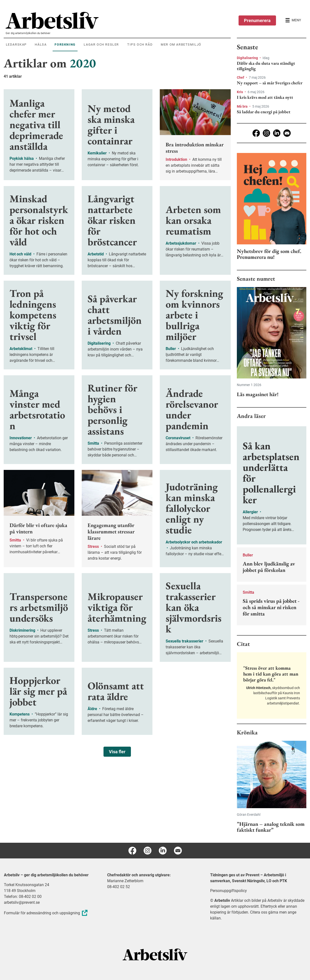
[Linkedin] (277, 133)
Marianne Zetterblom (125, 881)
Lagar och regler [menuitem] (101, 44)
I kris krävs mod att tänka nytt (265, 97)
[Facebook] (256, 133)
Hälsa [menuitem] (41, 44)
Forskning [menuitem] (65, 44)
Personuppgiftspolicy (229, 891)
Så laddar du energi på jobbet (264, 112)
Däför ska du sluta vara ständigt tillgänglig (266, 66)
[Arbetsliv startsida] (155, 954)
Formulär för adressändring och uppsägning (46, 913)
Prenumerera (257, 20)
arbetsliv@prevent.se (22, 902)
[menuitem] (118, 20)
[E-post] (287, 133)
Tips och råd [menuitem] (140, 44)
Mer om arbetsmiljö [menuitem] (181, 44)
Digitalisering (248, 58)
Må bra (243, 106)
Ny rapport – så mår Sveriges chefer (270, 83)
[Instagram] (266, 133)
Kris (240, 92)
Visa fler (117, 752)
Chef (241, 77)
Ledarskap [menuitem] (16, 44)
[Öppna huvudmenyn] (293, 20)
